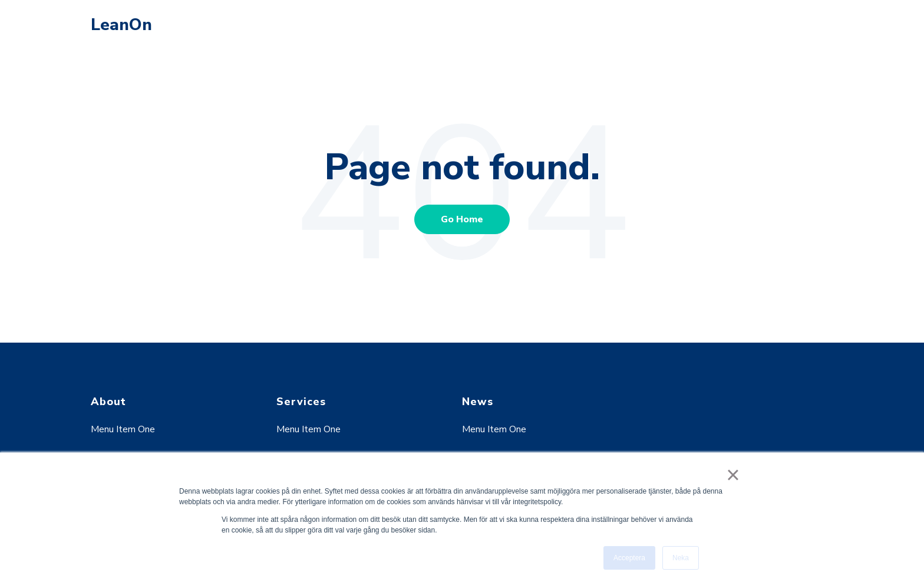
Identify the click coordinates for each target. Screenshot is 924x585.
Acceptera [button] (629, 558)
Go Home (462, 219)
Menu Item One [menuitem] (123, 429)
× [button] (733, 475)
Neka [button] (681, 558)
